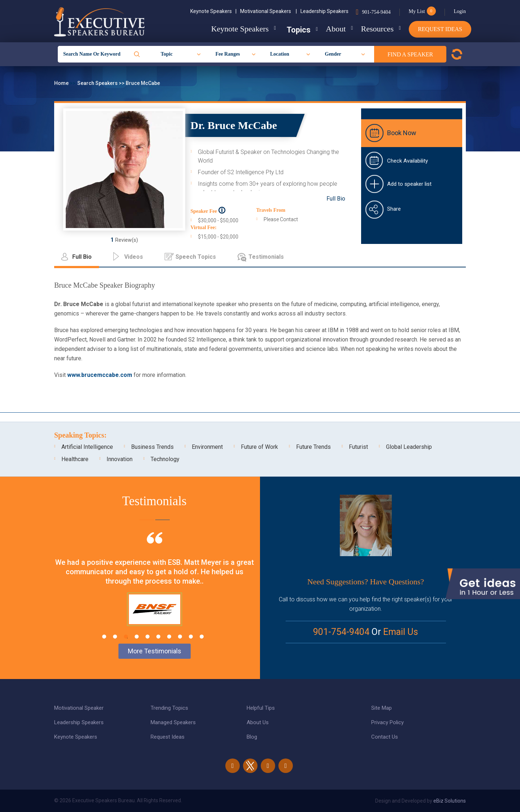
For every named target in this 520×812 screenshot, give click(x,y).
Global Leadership (409, 447)
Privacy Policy (387, 722)
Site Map (382, 708)
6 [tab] (158, 637)
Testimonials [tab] (266, 257)
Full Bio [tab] (82, 257)
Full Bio (336, 199)
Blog (252, 737)
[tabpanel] (154, 588)
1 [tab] (104, 637)
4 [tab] (137, 637)
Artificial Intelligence (87, 447)
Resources (374, 29)
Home (62, 83)
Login (460, 11)
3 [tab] (126, 637)
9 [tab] (191, 637)
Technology (165, 459)
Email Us (401, 632)
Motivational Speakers (268, 11)
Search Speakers (98, 83)
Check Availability (408, 161)
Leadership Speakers (324, 11)
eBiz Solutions (450, 801)
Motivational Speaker (79, 708)
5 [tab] (148, 637)
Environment (207, 447)
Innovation (120, 459)
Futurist (358, 447)
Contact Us (385, 737)
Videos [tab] (134, 257)
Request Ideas (440, 29)
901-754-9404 (376, 12)
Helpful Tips (261, 708)
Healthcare (75, 459)
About (330, 29)
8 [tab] (180, 637)
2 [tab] (115, 637)
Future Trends (313, 447)
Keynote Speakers (213, 11)
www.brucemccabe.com (100, 375)
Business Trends (152, 447)
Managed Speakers (173, 722)
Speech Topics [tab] (196, 257)
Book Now (402, 133)
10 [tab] (202, 637)
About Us (258, 722)
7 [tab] (169, 637)
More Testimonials (155, 651)
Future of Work (259, 447)
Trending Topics (169, 708)
